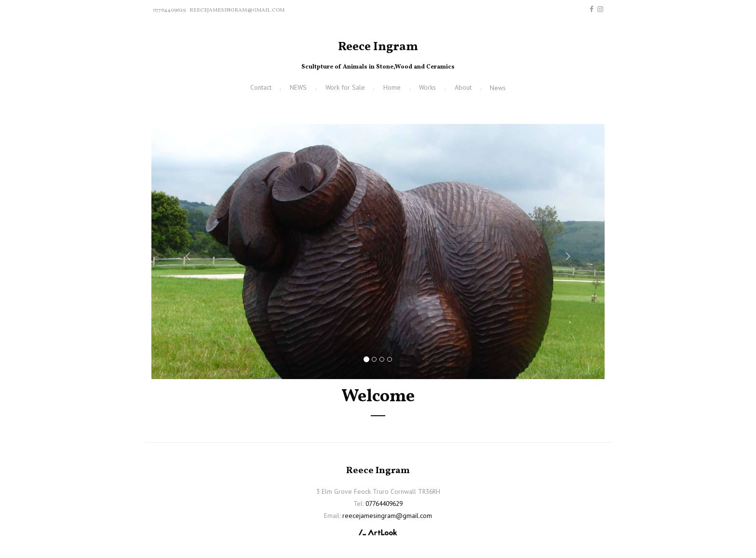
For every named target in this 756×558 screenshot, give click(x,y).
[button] (185, 252)
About (463, 87)
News (498, 88)
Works (427, 87)
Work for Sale (345, 87)
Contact (261, 87)
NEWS (298, 87)
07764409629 (169, 10)
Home (392, 87)
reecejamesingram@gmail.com (237, 10)
